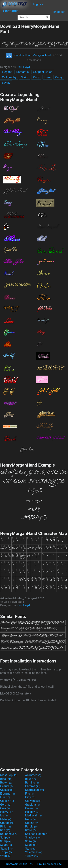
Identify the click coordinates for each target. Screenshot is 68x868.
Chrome (33, 786)
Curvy (59, 77)
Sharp (6, 841)
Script (25, 77)
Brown (6, 783)
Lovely (6, 83)
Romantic (22, 72)
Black (6, 779)
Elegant (7, 72)
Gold (6, 805)
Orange (7, 823)
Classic (7, 790)
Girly (30, 797)
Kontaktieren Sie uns (20, 864)
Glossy (7, 801)
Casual (6, 786)
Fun (5, 797)
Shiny (30, 841)
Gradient (32, 805)
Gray (5, 808)
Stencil (6, 849)
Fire (29, 794)
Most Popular (9, 775)
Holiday (32, 812)
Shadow (33, 838)
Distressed (34, 790)
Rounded (8, 834)
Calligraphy (9, 77)
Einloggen (59, 12)
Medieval (33, 815)
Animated (33, 775)
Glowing (33, 801)
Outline (32, 823)
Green (31, 808)
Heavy (7, 812)
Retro (30, 830)
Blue (30, 779)
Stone (31, 849)
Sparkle (32, 845)
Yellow (32, 856)
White (6, 856)
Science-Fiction (37, 834)
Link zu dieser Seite (49, 864)
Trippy (6, 852)
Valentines (34, 852)
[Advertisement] (34, 734)
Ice (4, 815)
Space (6, 845)
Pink (6, 826)
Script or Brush (43, 72)
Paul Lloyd (23, 67)
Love (47, 77)
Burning (32, 783)
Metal (6, 819)
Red (5, 830)
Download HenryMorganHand (28, 55)
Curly (36, 77)
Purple (32, 826)
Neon (30, 819)
